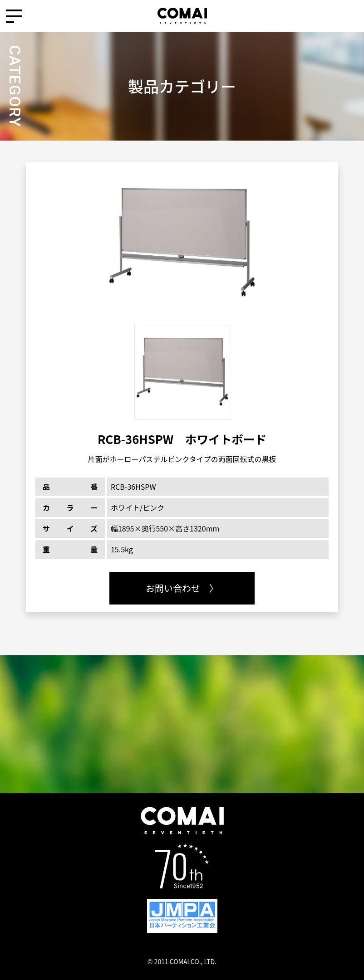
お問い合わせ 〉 (182, 588)
